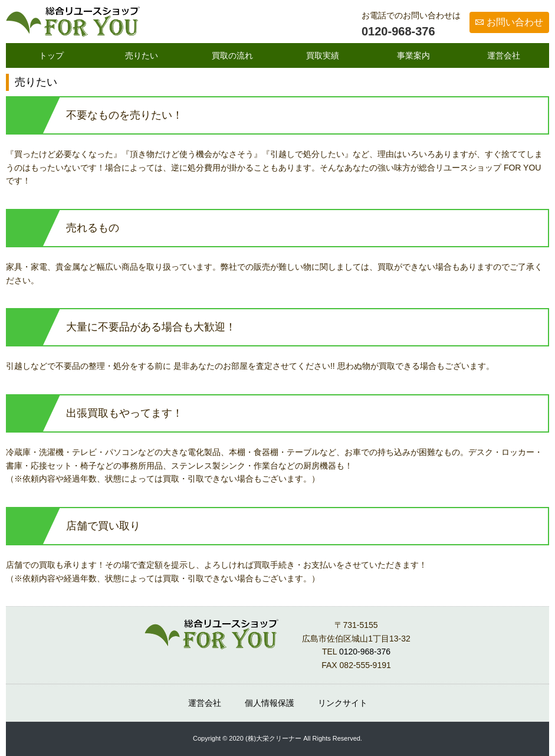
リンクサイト (343, 703)
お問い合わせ (515, 22)
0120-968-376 (398, 31)
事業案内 (413, 55)
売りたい (142, 55)
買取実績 (323, 55)
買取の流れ (232, 55)
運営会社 (504, 55)
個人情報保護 (270, 703)
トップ (51, 55)
